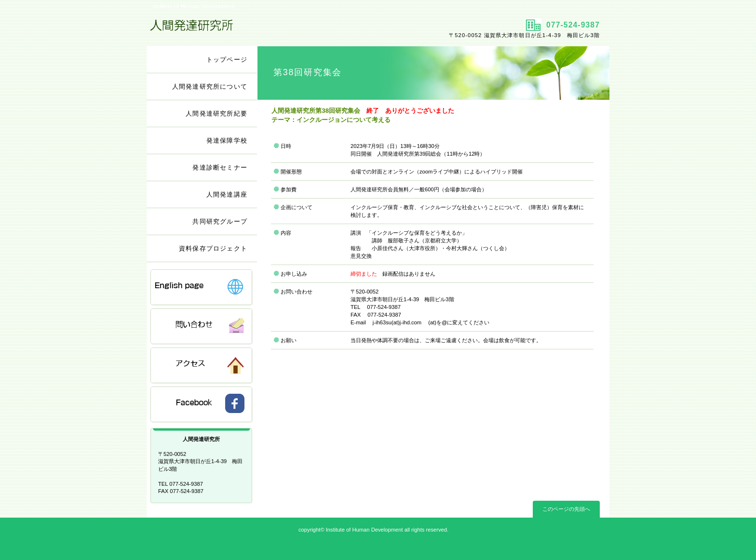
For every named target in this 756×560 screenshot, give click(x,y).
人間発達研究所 (261, 29)
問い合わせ (202, 327)
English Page (202, 288)
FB (202, 405)
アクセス (202, 366)
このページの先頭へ (566, 509)
